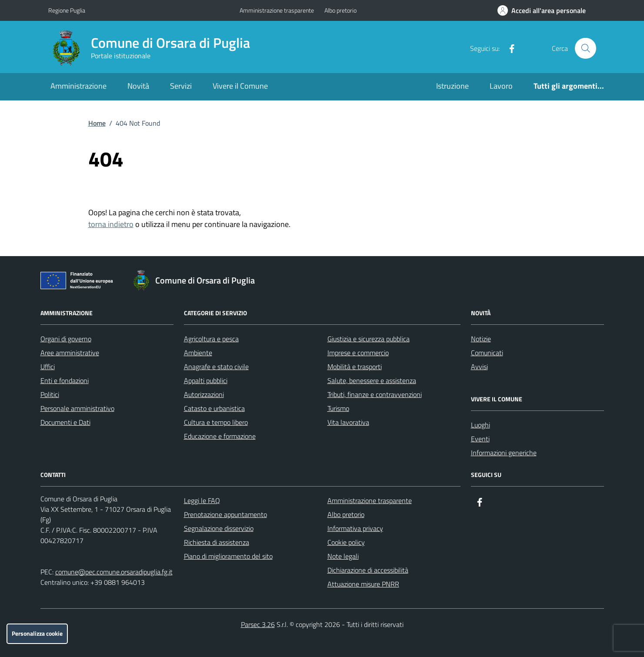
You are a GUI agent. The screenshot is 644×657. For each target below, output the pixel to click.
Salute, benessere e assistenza (372, 380)
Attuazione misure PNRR (363, 584)
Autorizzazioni (204, 394)
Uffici (48, 367)
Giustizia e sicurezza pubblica (369, 339)
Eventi (480, 439)
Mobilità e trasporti (355, 367)
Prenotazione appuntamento (225, 514)
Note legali (343, 556)
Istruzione (452, 86)
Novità (138, 86)
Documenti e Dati (65, 422)
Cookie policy (346, 542)
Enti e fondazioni (65, 380)
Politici (50, 394)
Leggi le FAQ (202, 500)
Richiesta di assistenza (217, 542)
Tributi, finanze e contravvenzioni (375, 394)
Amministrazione (78, 86)
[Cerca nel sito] (585, 48)
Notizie (481, 339)
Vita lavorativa (348, 422)
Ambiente (198, 353)
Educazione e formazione (220, 436)
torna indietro (111, 224)
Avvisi (479, 367)
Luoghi (480, 425)
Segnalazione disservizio (219, 528)
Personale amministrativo (77, 408)
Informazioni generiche (504, 453)
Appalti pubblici (206, 380)
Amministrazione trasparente (277, 10)
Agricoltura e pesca (211, 339)
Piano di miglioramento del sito (228, 556)
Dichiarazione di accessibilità (368, 570)
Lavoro (501, 86)
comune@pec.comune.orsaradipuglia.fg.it (114, 572)
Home (97, 123)
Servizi (181, 86)
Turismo (338, 408)
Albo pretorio (340, 10)
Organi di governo (66, 339)
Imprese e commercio (358, 353)
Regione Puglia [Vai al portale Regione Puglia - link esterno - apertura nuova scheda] (67, 10)
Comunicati (487, 353)
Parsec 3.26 (258, 624)
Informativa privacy (355, 528)
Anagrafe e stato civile (216, 367)
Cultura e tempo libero (216, 422)
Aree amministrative (70, 353)
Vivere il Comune (240, 86)
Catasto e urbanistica (214, 408)
